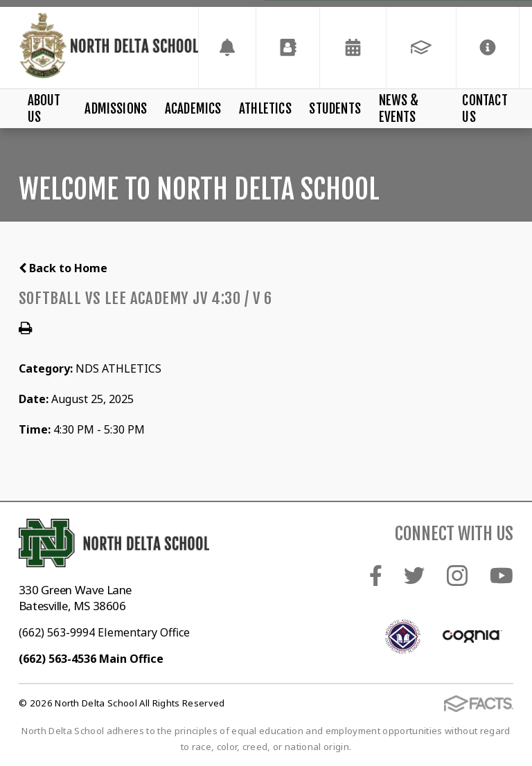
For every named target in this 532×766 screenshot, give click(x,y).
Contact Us (485, 109)
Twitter (414, 576)
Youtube (502, 576)
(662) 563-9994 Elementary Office (104, 632)
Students (335, 109)
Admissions (116, 109)
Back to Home (63, 268)
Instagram (457, 576)
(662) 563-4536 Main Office (91, 659)
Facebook (376, 576)
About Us (44, 109)
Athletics (265, 109)
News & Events (399, 109)
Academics (193, 109)
